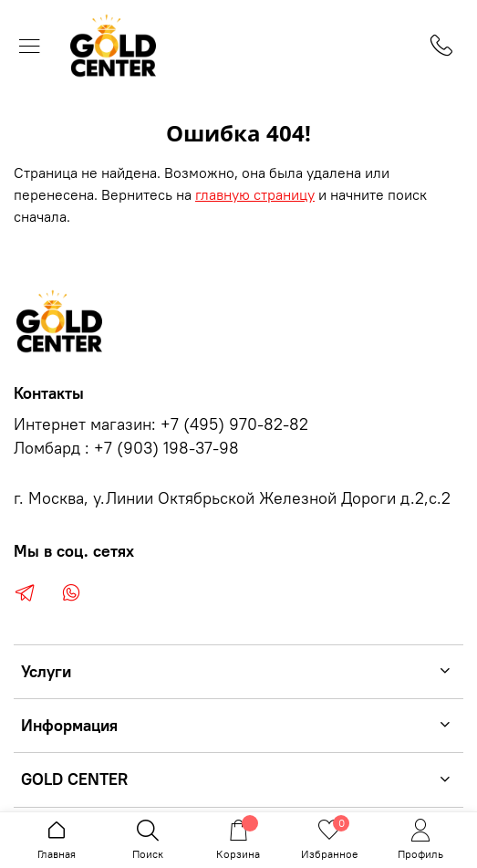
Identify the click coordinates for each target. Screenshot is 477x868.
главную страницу (255, 194)
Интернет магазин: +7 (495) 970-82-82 (161, 424)
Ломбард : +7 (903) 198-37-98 (126, 448)
